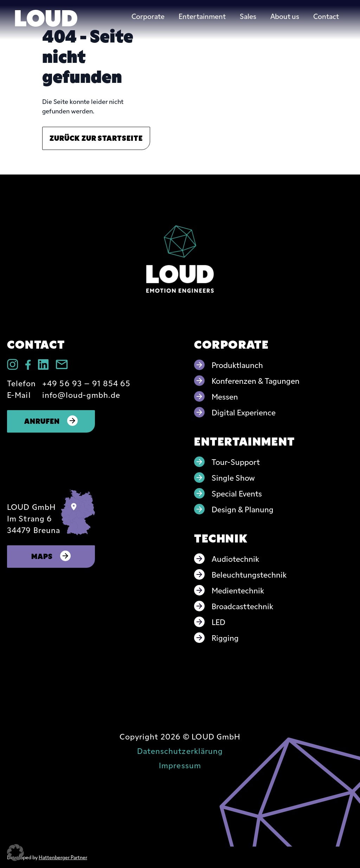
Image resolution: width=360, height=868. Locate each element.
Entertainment (202, 16)
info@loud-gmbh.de (81, 394)
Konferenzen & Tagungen (256, 380)
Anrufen (51, 420)
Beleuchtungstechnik (249, 574)
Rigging (225, 637)
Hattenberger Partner (63, 857)
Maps (51, 556)
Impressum (180, 765)
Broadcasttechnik (242, 606)
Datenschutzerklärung (180, 751)
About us (285, 16)
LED (218, 622)
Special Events (237, 493)
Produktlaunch (237, 365)
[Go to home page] (180, 259)
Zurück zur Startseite (96, 137)
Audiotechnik (235, 558)
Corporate (148, 16)
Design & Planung (243, 509)
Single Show (233, 477)
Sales (248, 16)
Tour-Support (236, 462)
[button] (15, 853)
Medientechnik (238, 590)
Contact (326, 16)
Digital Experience (244, 412)
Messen (225, 396)
